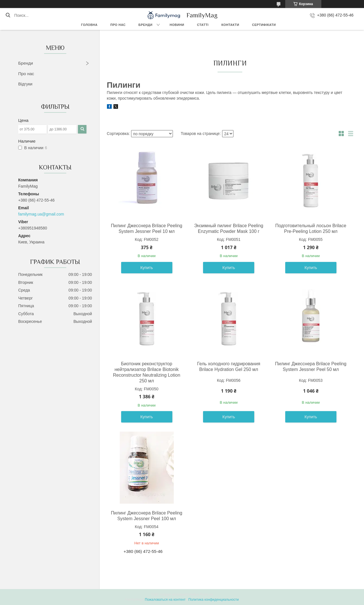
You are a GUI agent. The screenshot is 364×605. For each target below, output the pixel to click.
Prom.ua (206, 594)
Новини (177, 25)
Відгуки (25, 84)
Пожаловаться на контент (165, 600)
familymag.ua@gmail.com (41, 214)
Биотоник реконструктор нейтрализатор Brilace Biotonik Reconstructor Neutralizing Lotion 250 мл (147, 372)
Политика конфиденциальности (213, 600)
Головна (89, 25)
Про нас (118, 25)
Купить (146, 268)
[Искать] (8, 15)
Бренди (145, 25)
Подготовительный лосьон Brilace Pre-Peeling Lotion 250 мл (311, 228)
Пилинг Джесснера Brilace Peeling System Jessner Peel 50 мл (311, 367)
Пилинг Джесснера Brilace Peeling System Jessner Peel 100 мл (147, 516)
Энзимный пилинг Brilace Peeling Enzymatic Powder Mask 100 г (229, 228)
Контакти (230, 25)
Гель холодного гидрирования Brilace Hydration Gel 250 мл (229, 367)
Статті (203, 25)
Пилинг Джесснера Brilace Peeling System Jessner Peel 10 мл (147, 228)
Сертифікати (264, 25)
